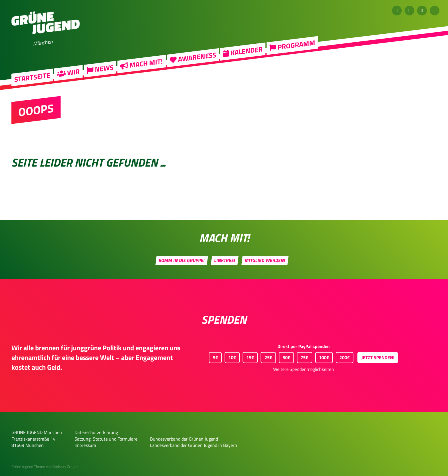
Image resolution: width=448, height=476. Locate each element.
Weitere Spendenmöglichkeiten (304, 369)
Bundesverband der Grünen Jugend (184, 439)
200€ (343, 356)
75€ (303, 356)
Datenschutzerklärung (96, 432)
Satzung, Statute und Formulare (106, 439)
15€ (248, 356)
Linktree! (225, 260)
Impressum (85, 445)
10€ (230, 356)
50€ (285, 356)
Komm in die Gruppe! (182, 260)
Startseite (32, 82)
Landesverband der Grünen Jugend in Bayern (194, 445)
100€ (322, 356)
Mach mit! (142, 68)
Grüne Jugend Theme (28, 467)
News (100, 74)
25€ (266, 356)
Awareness (193, 62)
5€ (213, 356)
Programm (292, 50)
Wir (68, 77)
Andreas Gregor (65, 467)
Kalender (243, 56)
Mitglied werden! (265, 260)
